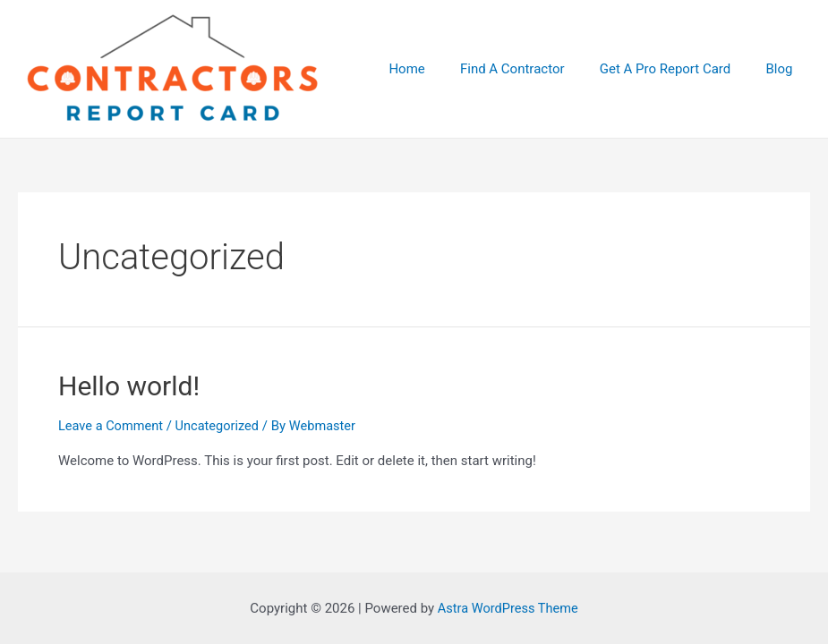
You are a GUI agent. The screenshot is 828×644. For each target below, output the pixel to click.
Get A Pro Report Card (677, 69)
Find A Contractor (533, 69)
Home (435, 69)
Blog (783, 69)
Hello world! (129, 386)
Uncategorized (221, 426)
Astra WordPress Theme (508, 608)
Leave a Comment (112, 426)
